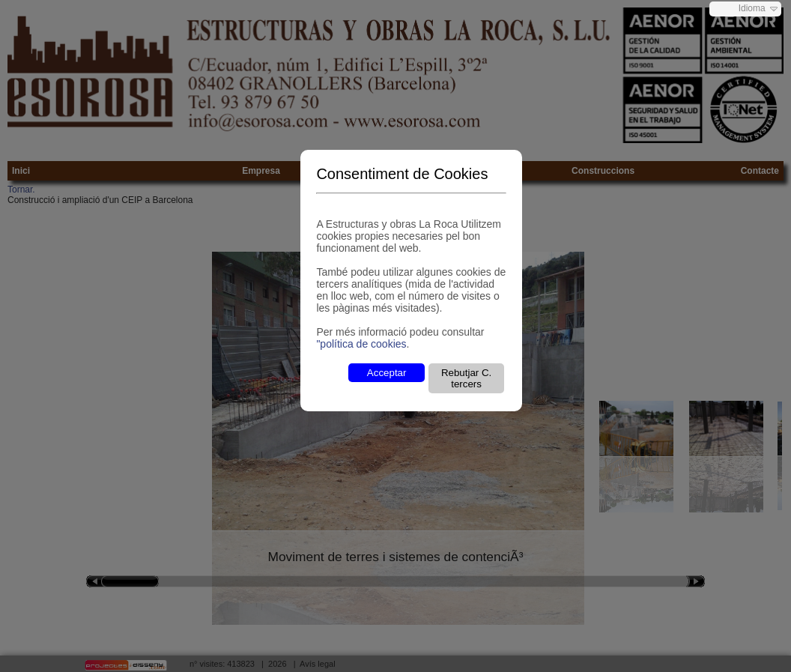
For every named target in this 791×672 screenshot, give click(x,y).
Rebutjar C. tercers (466, 378)
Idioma (752, 8)
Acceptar (387, 373)
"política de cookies (361, 344)
